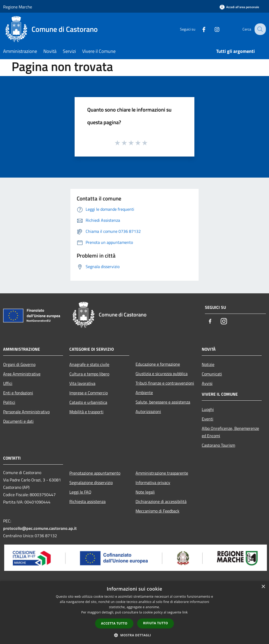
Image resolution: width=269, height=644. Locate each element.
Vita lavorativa (82, 383)
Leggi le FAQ (80, 492)
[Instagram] (213, 29)
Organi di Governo (19, 364)
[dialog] (134, 613)
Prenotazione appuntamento (95, 473)
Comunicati (212, 374)
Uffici (8, 383)
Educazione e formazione (158, 364)
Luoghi (208, 409)
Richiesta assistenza (87, 501)
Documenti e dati (18, 421)
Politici (9, 402)
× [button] (263, 587)
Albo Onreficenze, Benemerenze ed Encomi (230, 432)
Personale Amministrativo (26, 412)
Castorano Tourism (218, 445)
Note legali (145, 492)
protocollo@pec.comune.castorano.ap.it (40, 528)
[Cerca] (260, 29)
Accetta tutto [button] (114, 623)
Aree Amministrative (22, 374)
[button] (134, 635)
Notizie (208, 364)
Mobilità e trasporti (86, 412)
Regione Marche (18, 7)
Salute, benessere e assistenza (163, 402)
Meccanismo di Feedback (157, 511)
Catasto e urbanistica (88, 402)
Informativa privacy (153, 482)
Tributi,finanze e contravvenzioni (165, 383)
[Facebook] (200, 29)
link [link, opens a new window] (185, 612)
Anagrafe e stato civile (89, 364)
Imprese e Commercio (89, 393)
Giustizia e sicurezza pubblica (162, 374)
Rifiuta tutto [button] (156, 623)
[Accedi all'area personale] (239, 7)
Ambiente (144, 393)
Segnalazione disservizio (91, 482)
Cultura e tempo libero (89, 374)
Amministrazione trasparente (162, 473)
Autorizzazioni (148, 411)
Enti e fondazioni (18, 393)
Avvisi (207, 383)
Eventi (208, 419)
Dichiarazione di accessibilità (161, 501)
